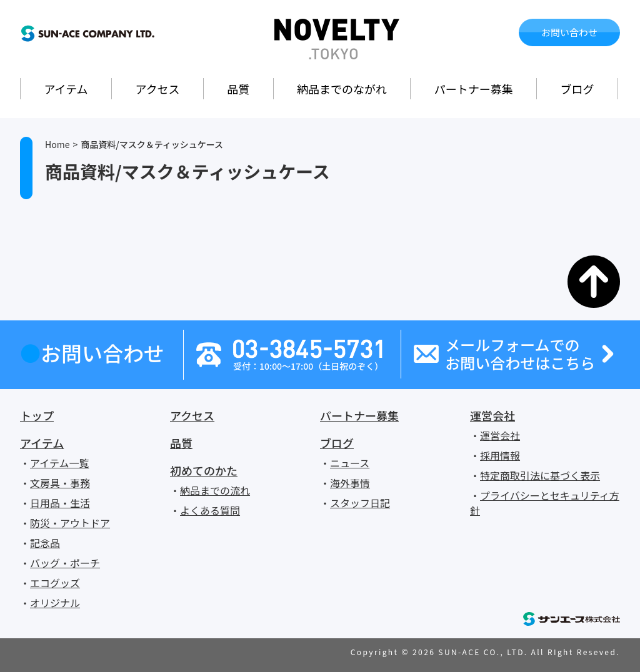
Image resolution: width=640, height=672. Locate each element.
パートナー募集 (474, 89)
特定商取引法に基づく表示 (540, 475)
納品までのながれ (342, 89)
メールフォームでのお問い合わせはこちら (520, 354)
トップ (37, 415)
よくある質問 (210, 510)
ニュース (350, 463)
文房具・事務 (60, 483)
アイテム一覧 (59, 463)
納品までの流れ (215, 490)
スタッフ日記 (360, 503)
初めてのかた (204, 470)
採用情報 (500, 455)
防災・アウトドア (70, 523)
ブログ (577, 89)
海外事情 (350, 483)
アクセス (157, 89)
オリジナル (55, 603)
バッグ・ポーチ (65, 563)
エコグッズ (55, 583)
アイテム (66, 89)
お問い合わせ (569, 32)
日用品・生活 (60, 503)
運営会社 (492, 415)
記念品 (45, 543)
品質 (238, 89)
